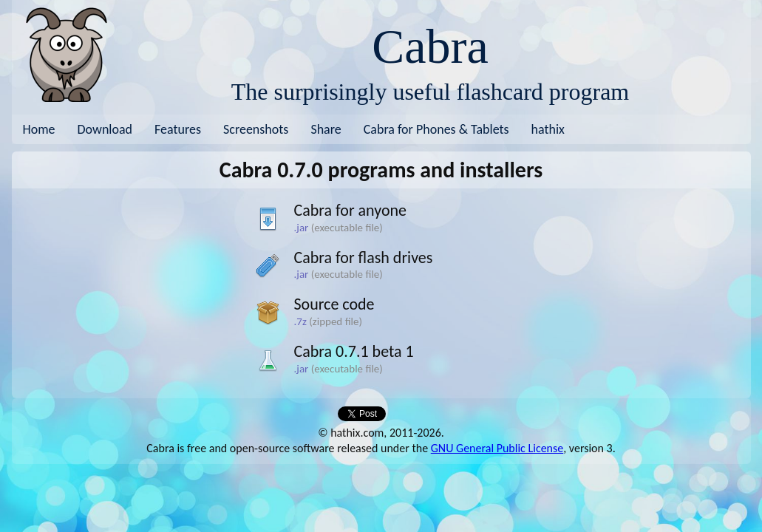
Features (178, 129)
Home (39, 129)
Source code (334, 304)
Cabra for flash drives (364, 258)
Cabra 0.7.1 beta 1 (354, 351)
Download (105, 129)
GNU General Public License (497, 448)
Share (326, 129)
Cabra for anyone (351, 210)
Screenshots (256, 129)
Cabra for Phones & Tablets (436, 129)
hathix (548, 129)
